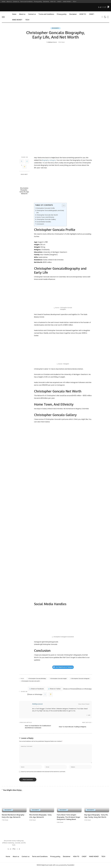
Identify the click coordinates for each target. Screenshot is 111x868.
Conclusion (40, 224)
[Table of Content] (64, 206)
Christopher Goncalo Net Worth (47, 215)
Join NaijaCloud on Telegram (63, 667)
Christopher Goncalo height (59, 679)
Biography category (49, 160)
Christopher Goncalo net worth (31, 681)
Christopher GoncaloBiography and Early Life (51, 212)
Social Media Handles (44, 222)
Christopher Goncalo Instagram (80, 679)
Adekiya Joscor (52, 42)
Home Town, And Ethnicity (46, 217)
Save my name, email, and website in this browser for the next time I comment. (43, 772)
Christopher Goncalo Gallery (46, 219)
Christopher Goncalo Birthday (37, 679)
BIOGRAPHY (55, 28)
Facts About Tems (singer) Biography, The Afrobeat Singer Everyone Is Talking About (69, 817)
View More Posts (84, 704)
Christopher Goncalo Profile (46, 208)
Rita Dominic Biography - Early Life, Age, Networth (24, 191)
